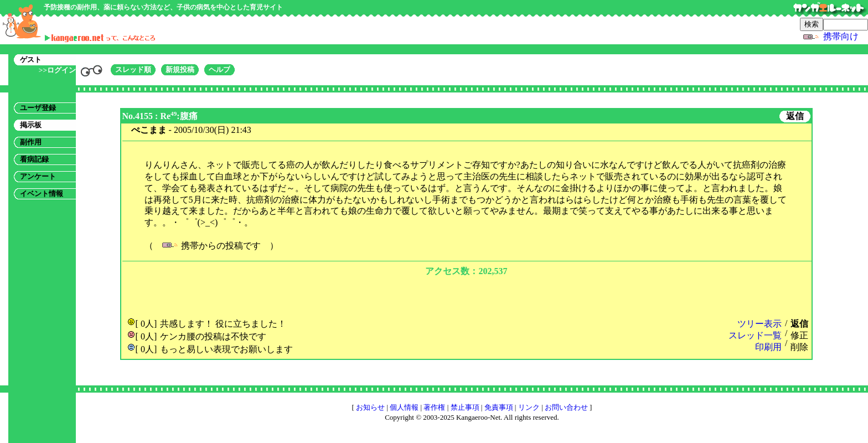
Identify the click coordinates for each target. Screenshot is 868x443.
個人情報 (404, 407)
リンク (529, 407)
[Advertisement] (466, 296)
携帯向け (841, 36)
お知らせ (370, 407)
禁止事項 (465, 407)
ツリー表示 (759, 324)
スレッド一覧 (755, 335)
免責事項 (499, 407)
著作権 (434, 407)
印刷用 (768, 347)
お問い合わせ (566, 407)
